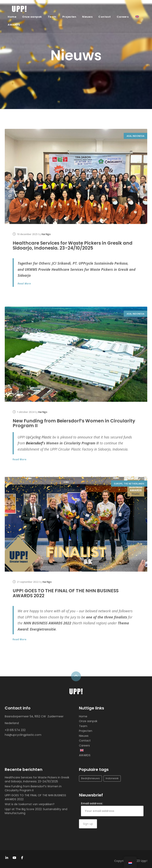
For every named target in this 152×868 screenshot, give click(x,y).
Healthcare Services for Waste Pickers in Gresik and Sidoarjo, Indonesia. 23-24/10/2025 (75, 245)
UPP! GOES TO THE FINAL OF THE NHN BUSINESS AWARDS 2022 (68, 593)
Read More (24, 283)
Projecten (69, 17)
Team (52, 17)
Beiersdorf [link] (34, 443)
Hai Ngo (46, 234)
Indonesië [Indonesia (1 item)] (112, 778)
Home (12, 17)
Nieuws (87, 17)
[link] (39, 437)
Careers (123, 17)
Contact (105, 17)
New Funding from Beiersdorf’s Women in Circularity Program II (76, 423)
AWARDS (14, 25)
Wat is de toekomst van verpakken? (30, 804)
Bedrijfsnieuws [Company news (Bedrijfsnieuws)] (90, 778)
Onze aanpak (32, 17)
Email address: (112, 808)
